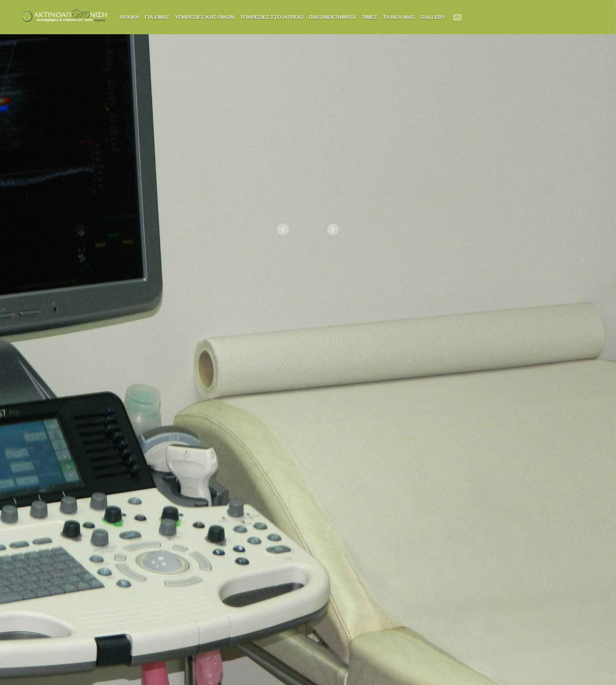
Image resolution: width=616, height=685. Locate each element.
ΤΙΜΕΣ (369, 17)
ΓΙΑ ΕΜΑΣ (157, 17)
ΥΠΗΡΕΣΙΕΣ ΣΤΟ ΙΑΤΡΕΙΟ (272, 17)
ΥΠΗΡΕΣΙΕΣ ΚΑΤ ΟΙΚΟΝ (205, 17)
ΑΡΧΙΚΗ (129, 17)
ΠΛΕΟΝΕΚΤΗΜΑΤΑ (332, 17)
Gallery (433, 17)
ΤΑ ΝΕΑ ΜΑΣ (399, 17)
